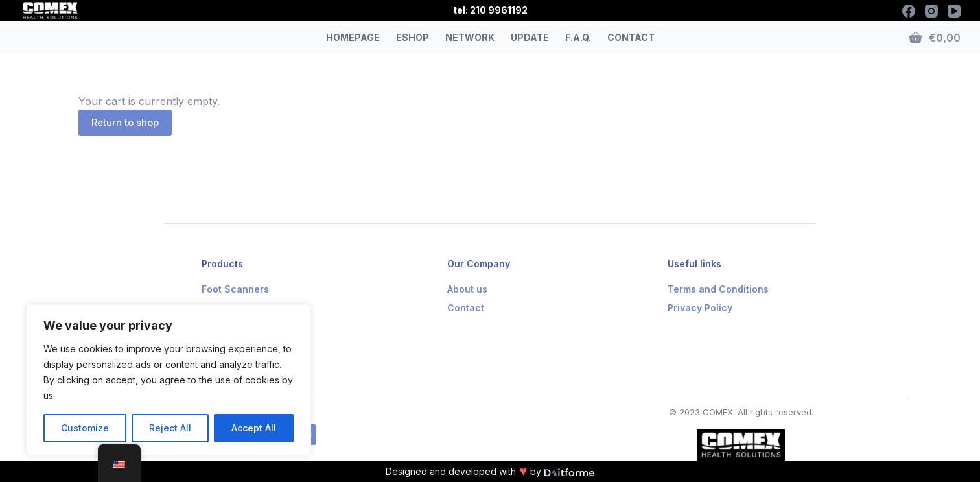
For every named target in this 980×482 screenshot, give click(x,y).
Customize (85, 428)
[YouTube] (954, 11)
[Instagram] (931, 11)
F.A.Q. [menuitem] (578, 37)
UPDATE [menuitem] (530, 37)
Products (222, 264)
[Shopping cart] (935, 38)
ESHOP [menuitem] (413, 37)
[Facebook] (909, 11)
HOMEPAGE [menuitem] (353, 37)
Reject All (170, 428)
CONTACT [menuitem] (631, 37)
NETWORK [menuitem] (470, 37)
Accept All (254, 428)
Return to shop (125, 122)
